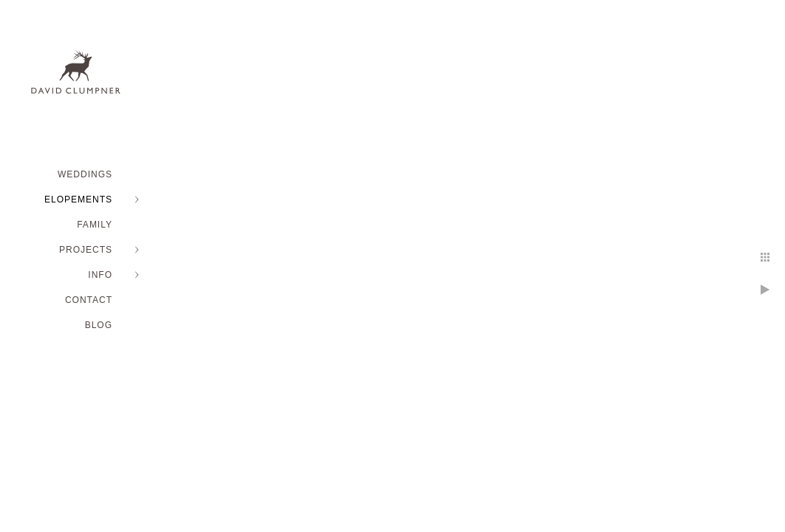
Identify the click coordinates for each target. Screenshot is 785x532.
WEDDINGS (85, 174)
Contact (89, 300)
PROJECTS (86, 250)
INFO (100, 275)
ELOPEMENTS (78, 199)
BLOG (99, 325)
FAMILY (95, 225)
